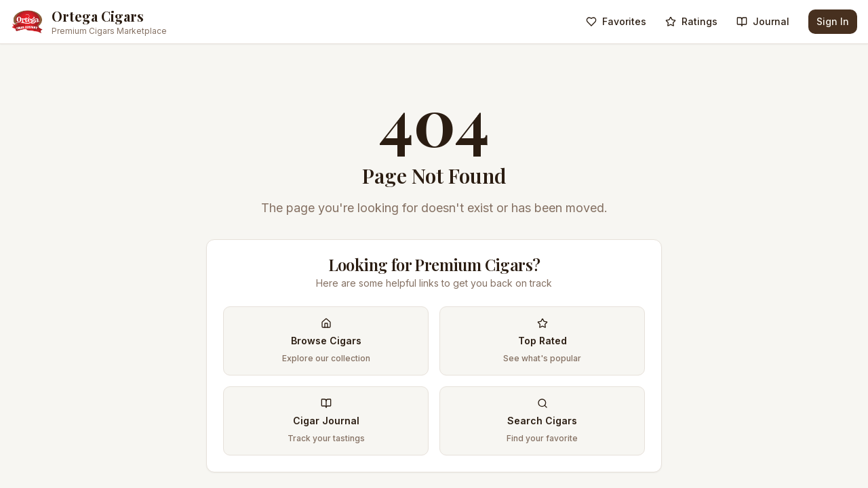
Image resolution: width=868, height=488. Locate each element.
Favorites (616, 21)
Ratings (691, 21)
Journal (763, 21)
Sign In (833, 21)
